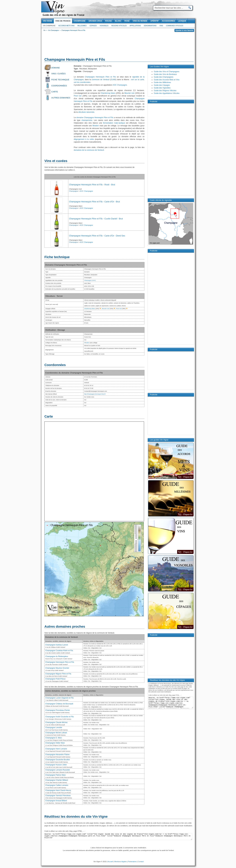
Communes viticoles (175, 26)
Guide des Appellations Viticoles (167, 93)
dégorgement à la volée (84, 139)
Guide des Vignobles (162, 88)
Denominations (150, 26)
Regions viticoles (119, 26)
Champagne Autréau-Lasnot (57, 645)
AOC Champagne (120, 85)
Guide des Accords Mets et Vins (167, 80)
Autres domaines (61, 98)
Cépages (93, 26)
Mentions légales (121, 862)
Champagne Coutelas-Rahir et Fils (59, 651)
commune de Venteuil (101, 80)
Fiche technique (60, 80)
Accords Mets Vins (66, 26)
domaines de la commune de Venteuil (89, 150)
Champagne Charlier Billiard (57, 780)
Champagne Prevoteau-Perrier (58, 710)
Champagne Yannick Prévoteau (58, 796)
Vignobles (104, 26)
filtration (96, 126)
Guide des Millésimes (162, 82)
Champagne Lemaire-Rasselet (58, 770)
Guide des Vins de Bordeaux (165, 74)
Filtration (87, 343)
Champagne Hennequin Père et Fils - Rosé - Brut (92, 185)
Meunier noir (129, 93)
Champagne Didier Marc (55, 743)
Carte (55, 92)
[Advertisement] (118, 45)
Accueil (110, 862)
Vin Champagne (49, 26)
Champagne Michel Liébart (56, 733)
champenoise (87, 120)
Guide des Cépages (162, 85)
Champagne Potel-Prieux (55, 679)
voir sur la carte (137, 80)
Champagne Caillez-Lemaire (57, 785)
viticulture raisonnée (86, 112)
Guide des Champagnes (164, 77)
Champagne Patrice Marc (56, 775)
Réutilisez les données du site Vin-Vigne (76, 817)
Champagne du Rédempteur (57, 656)
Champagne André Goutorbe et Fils (60, 717)
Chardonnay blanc (108, 93)
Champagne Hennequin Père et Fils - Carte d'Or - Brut (94, 202)
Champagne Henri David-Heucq (58, 790)
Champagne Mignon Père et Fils (58, 674)
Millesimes (82, 26)
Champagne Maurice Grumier (57, 668)
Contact (141, 862)
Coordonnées (59, 86)
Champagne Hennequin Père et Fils (100, 77)
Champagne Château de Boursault (59, 704)
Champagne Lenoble (54, 728)
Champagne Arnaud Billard (56, 801)
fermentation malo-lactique (114, 123)
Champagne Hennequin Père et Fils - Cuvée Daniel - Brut (96, 219)
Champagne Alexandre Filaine (57, 755)
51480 (113, 80)
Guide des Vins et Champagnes (167, 72)
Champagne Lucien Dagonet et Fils (59, 698)
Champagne (74, 191)
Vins (161, 26)
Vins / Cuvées (58, 74)
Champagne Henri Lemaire (56, 749)
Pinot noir (78, 96)
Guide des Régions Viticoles (165, 91)
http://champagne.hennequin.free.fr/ (95, 394)
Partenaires (132, 862)
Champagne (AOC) (90, 280)
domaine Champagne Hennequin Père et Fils (95, 118)
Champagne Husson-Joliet (56, 765)
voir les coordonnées (82, 82)
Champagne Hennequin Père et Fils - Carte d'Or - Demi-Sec (97, 236)
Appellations (135, 26)
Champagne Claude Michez (56, 722)
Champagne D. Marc (54, 738)
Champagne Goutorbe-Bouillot (57, 760)
